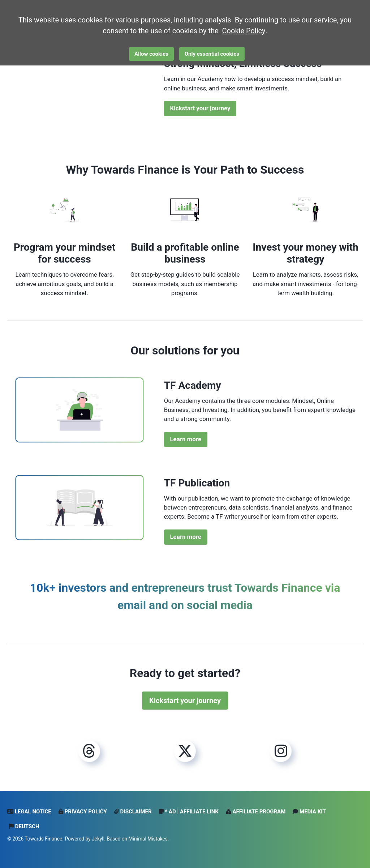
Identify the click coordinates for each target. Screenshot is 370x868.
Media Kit (309, 812)
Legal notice (29, 812)
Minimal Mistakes (148, 839)
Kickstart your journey (200, 108)
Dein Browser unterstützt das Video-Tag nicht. (79, 84)
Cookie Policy (244, 31)
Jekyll (98, 839)
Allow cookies (151, 54)
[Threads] (89, 751)
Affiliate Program (256, 812)
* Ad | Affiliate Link (189, 812)
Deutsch (24, 826)
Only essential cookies (212, 54)
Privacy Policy (83, 812)
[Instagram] (281, 751)
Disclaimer (133, 812)
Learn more (186, 439)
